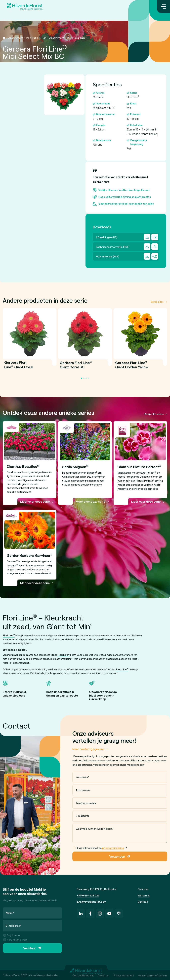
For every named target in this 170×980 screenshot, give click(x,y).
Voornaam (83, 777)
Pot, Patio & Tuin (36, 38)
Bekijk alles (157, 302)
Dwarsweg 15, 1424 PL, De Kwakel (97, 889)
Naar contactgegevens (88, 749)
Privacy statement (124, 975)
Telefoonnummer (86, 803)
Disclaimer (104, 975)
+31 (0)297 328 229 (88, 895)
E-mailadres (83, 816)
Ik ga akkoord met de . (100, 848)
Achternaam (83, 790)
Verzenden (117, 857)
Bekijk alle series (154, 414)
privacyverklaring (113, 848)
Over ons (143, 889)
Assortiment (16, 38)
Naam (10, 913)
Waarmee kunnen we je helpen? (95, 829)
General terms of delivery (153, 975)
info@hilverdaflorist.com (91, 902)
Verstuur (30, 948)
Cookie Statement (83, 975)
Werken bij (144, 895)
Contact (143, 902)
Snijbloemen (12, 935)
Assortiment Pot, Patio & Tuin (67, 38)
